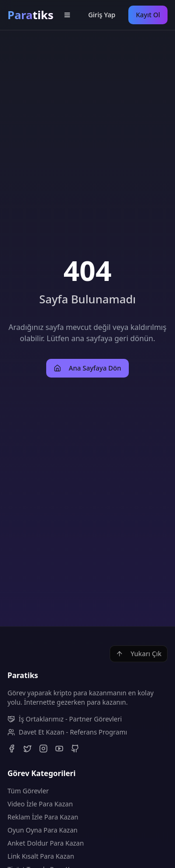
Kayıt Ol (148, 15)
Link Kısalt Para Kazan (41, 856)
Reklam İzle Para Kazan (43, 817)
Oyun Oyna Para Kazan (42, 830)
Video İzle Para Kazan (40, 804)
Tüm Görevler (28, 791)
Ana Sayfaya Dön (87, 368)
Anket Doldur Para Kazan (46, 843)
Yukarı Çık (139, 654)
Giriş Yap (102, 15)
